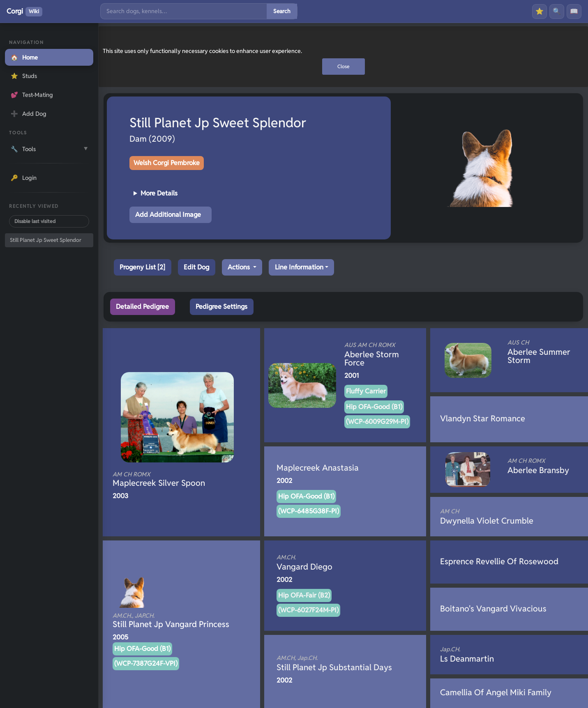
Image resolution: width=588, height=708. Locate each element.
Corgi (24, 11)
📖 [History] (574, 11)
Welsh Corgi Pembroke (167, 163)
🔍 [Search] (557, 11)
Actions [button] (240, 267)
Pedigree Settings (221, 307)
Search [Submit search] (282, 11)
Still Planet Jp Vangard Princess (171, 621)
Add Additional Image (168, 215)
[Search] (184, 11)
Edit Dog (196, 267)
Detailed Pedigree (142, 307)
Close (344, 66)
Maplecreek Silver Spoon (168, 479)
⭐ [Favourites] (540, 11)
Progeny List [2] (142, 267)
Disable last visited (35, 221)
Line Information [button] (299, 267)
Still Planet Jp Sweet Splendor (46, 240)
